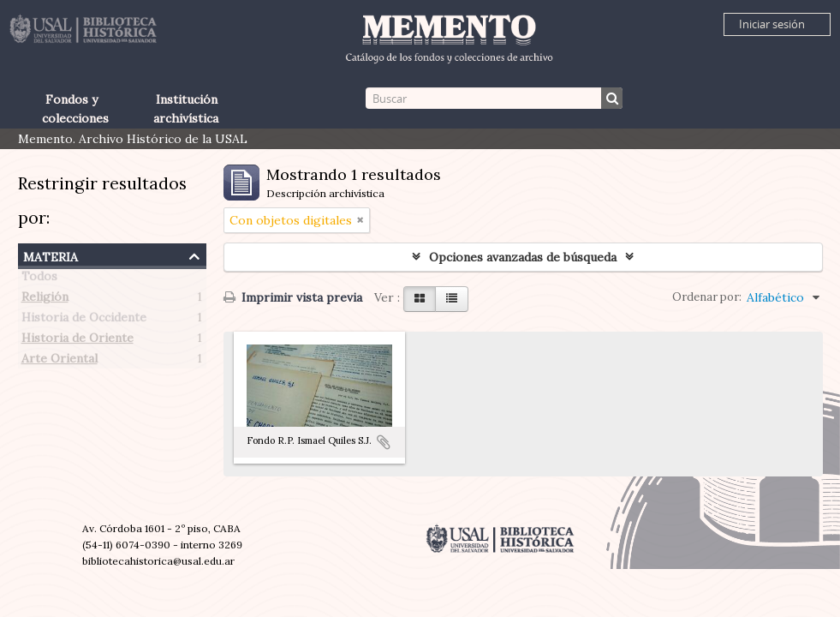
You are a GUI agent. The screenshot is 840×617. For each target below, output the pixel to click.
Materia (51, 255)
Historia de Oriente (77, 341)
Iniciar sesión (772, 24)
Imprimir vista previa (293, 297)
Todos (39, 279)
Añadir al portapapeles (384, 442)
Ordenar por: (707, 297)
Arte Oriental (60, 362)
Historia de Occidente (84, 320)
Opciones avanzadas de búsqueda (523, 257)
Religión (45, 300)
